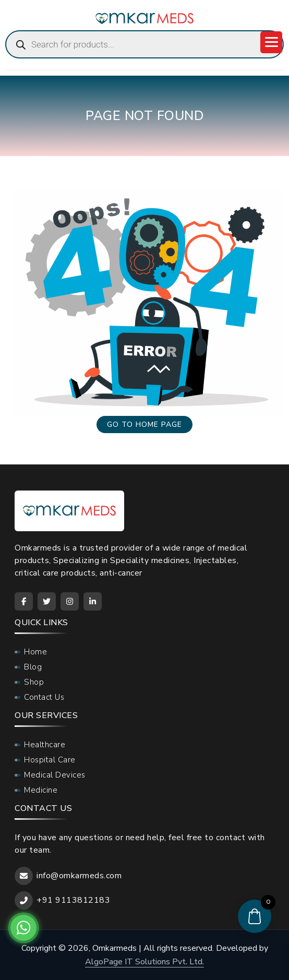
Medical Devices (55, 775)
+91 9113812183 (73, 900)
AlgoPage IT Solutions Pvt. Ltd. (144, 962)
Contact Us (44, 697)
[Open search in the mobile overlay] (144, 44)
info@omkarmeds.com (79, 876)
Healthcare (45, 745)
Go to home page (144, 425)
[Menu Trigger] (271, 42)
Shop (34, 682)
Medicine (41, 790)
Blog (33, 667)
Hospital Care (50, 760)
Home (35, 652)
